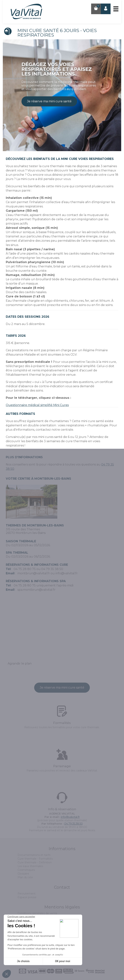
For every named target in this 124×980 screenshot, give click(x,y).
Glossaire (23, 874)
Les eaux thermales (30, 866)
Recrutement (27, 894)
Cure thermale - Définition (35, 862)
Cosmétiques (26, 870)
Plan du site (25, 877)
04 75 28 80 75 (25, 569)
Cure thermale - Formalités (35, 859)
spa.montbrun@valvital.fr (36, 590)
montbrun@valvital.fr (34, 573)
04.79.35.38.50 (73, 824)
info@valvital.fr (67, 573)
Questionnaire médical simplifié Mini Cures (37, 405)
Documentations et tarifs (34, 855)
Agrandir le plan (20, 663)
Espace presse (27, 897)
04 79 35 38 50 (52, 569)
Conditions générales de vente (37, 913)
